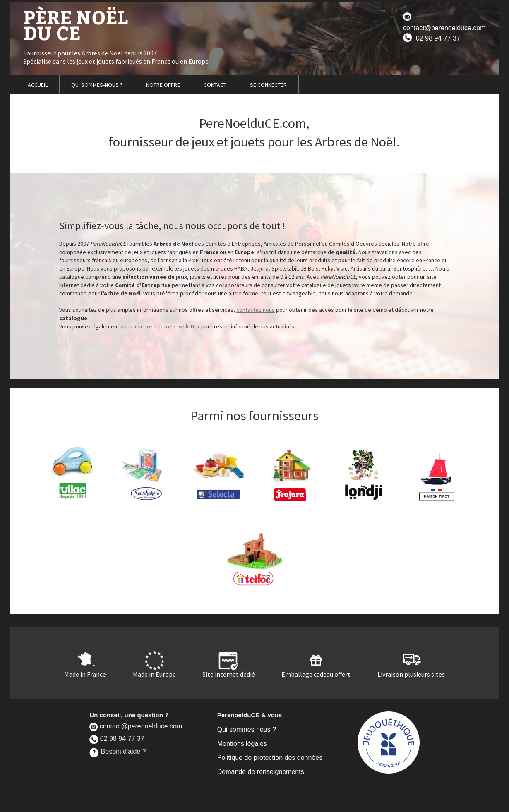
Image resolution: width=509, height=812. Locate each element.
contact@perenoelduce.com (444, 22)
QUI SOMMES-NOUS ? (97, 85)
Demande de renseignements (261, 772)
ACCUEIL (38, 85)
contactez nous (256, 310)
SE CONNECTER (268, 85)
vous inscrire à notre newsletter (160, 326)
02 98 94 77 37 (432, 37)
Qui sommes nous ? (247, 729)
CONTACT (215, 85)
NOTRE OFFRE (163, 85)
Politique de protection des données (270, 758)
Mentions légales (242, 744)
